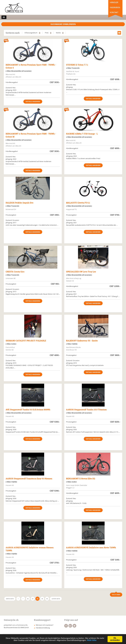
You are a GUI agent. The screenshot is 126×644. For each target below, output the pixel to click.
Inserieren (115, 7)
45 (42, 599)
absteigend (40, 33)
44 (37, 599)
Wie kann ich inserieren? (45, 625)
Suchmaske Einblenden (63, 24)
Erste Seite (10, 599)
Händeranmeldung (43, 628)
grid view (119, 33)
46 (47, 599)
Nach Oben (116, 595)
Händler (114, 2)
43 (33, 599)
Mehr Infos (92, 640)
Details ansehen (33, 102)
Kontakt (114, 12)
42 (28, 599)
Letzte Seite (56, 599)
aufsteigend (40, 32)
